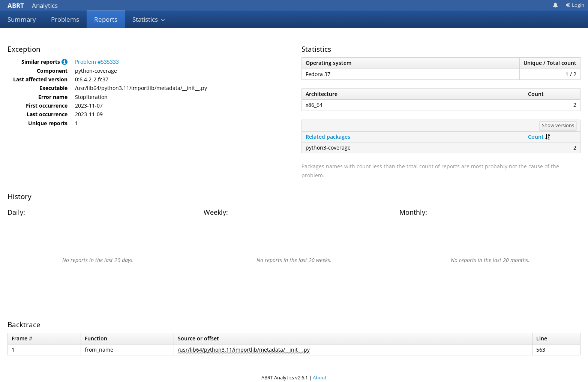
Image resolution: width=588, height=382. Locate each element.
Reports (106, 19)
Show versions (558, 125)
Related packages (328, 137)
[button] (64, 62)
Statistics (149, 19)
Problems (65, 19)
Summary (22, 19)
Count (536, 137)
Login (575, 5)
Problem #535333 (97, 62)
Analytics (33, 5)
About (320, 378)
